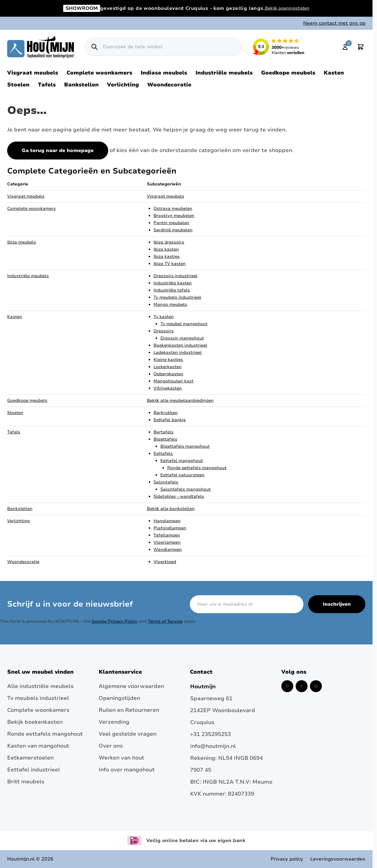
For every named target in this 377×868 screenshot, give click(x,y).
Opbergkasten (168, 374)
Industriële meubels (224, 73)
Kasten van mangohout (38, 746)
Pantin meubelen (171, 223)
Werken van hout (121, 758)
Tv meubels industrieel (177, 297)
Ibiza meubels (22, 242)
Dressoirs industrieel (176, 276)
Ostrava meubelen (173, 209)
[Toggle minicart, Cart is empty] (361, 47)
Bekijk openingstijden (287, 8)
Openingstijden (119, 698)
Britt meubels (26, 782)
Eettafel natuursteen (182, 475)
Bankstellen (81, 85)
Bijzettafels (165, 439)
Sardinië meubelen (173, 230)
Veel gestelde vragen (128, 734)
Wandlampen (168, 550)
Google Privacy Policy (114, 621)
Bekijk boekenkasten (35, 722)
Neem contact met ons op (334, 23)
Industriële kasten (173, 283)
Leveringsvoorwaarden (338, 859)
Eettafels (163, 454)
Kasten (334, 73)
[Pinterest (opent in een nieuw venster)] (287, 686)
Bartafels (163, 432)
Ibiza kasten (166, 249)
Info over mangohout (127, 770)
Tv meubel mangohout (184, 324)
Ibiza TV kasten (170, 264)
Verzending (114, 722)
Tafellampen (167, 535)
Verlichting (123, 85)
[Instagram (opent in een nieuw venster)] (316, 686)
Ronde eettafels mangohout (197, 468)
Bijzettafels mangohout (185, 446)
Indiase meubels (164, 73)
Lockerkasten (167, 367)
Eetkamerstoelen (30, 758)
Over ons (111, 746)
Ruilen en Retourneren (129, 710)
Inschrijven (337, 604)
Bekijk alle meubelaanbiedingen (180, 400)
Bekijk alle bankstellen (171, 509)
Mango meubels (170, 304)
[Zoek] (94, 47)
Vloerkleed (165, 562)
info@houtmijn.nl (213, 746)
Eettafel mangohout (182, 461)
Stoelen (18, 85)
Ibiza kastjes (167, 256)
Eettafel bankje (170, 420)
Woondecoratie (169, 85)
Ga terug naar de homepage (58, 151)
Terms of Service (165, 621)
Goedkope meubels (288, 73)
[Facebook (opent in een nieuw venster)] (302, 686)
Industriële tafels (172, 290)
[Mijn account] (345, 47)
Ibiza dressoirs (169, 242)
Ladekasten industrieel (178, 352)
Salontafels (166, 482)
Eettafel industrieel (34, 770)
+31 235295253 (211, 734)
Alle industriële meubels (40, 686)
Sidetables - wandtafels (179, 496)
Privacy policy (287, 859)
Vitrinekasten (168, 388)
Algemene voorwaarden (131, 686)
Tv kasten (164, 317)
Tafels (47, 85)
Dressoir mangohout (182, 338)
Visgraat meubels (33, 73)
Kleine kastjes (168, 360)
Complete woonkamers (99, 73)
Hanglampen (167, 521)
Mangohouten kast (173, 381)
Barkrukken (166, 413)
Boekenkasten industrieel (180, 345)
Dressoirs (164, 331)
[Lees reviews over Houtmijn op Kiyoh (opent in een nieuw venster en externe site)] (279, 47)
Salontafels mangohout (186, 489)
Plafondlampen (170, 528)
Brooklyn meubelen (174, 216)
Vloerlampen (167, 542)
